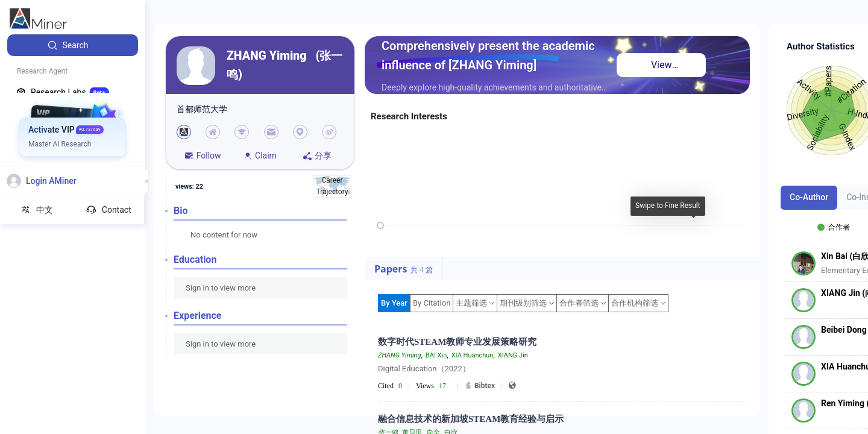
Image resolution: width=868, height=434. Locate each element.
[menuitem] (73, 45)
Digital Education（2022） (424, 369)
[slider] (380, 225)
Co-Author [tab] (809, 197)
